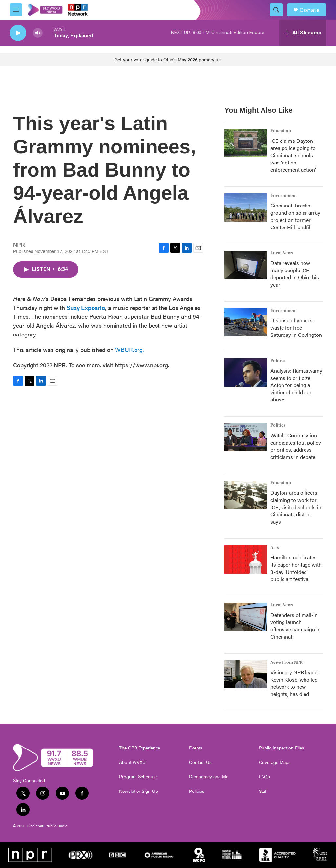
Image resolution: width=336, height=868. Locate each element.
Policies (197, 791)
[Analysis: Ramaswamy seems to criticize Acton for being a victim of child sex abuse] (246, 373)
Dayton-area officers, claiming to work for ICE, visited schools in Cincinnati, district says (296, 507)
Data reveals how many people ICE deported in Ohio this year (295, 274)
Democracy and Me (209, 777)
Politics (278, 361)
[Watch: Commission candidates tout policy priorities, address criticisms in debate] (246, 437)
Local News (282, 253)
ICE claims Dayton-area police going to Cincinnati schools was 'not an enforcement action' (293, 155)
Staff (263, 791)
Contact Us (200, 762)
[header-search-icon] (276, 10)
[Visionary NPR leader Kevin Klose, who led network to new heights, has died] (246, 674)
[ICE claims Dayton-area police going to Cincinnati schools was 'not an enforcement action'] (246, 143)
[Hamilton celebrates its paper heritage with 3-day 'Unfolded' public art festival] (246, 559)
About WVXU (132, 762)
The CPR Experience (140, 748)
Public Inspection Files (282, 748)
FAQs (264, 777)
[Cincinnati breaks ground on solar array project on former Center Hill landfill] (246, 207)
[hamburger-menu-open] (16, 10)
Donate (309, 10)
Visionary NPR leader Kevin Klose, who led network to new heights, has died (295, 683)
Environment (284, 196)
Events (196, 748)
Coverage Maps (275, 762)
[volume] (38, 33)
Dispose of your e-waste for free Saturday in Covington (296, 327)
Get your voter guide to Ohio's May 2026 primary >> (168, 59)
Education (281, 131)
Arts (275, 548)
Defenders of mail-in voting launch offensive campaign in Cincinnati (295, 626)
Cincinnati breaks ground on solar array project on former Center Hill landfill (295, 216)
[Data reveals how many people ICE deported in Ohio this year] (246, 265)
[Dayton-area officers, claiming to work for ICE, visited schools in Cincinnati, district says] (246, 495)
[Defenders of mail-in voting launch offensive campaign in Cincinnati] (246, 617)
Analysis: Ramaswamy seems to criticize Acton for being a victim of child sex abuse (296, 385)
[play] (18, 33)
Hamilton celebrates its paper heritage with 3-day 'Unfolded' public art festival (296, 568)
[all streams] (303, 33)
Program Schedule (138, 777)
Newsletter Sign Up (138, 791)
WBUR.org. (130, 349)
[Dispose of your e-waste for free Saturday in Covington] (246, 322)
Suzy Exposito (86, 307)
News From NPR (286, 662)
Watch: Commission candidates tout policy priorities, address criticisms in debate (296, 446)
